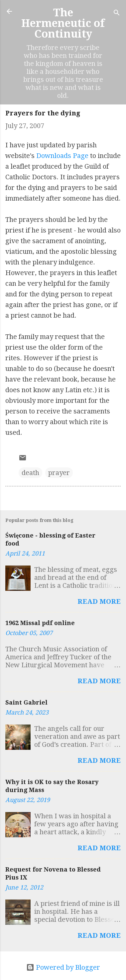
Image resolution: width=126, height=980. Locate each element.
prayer (59, 473)
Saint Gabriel (26, 702)
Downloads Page (62, 156)
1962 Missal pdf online (40, 623)
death (30, 473)
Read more (99, 601)
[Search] (117, 13)
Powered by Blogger (63, 967)
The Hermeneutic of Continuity (63, 23)
